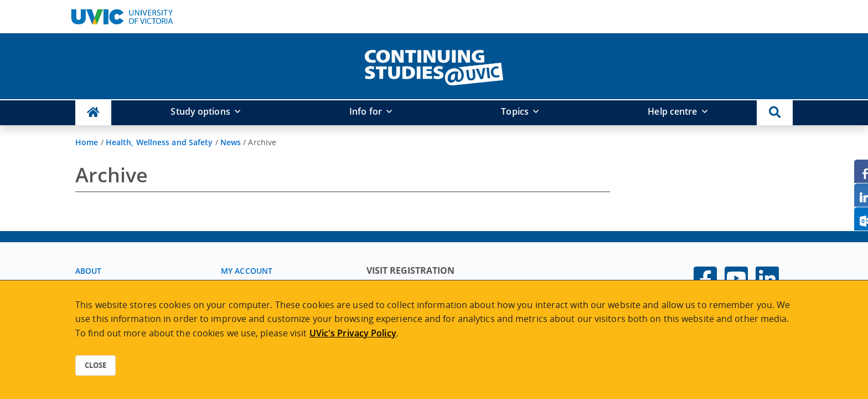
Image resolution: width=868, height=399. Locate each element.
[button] (775, 113)
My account (247, 271)
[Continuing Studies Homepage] (93, 113)
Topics (515, 111)
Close (95, 365)
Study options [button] (200, 111)
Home (87, 142)
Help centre (672, 111)
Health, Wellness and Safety (159, 142)
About (89, 271)
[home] (434, 65)
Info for (366, 111)
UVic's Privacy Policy (353, 333)
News (231, 142)
